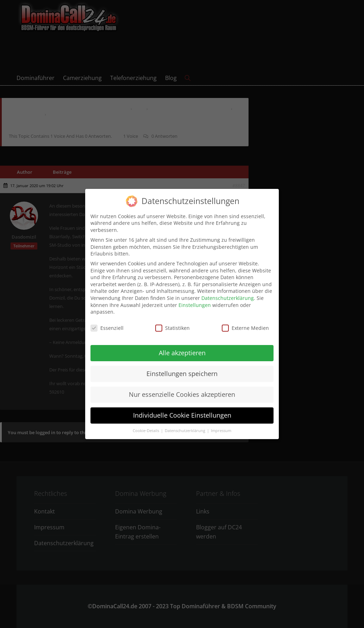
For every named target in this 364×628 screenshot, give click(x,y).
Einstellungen (195, 300)
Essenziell (107, 323)
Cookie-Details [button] (146, 425)
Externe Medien (245, 323)
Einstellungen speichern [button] (182, 369)
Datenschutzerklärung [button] (186, 425)
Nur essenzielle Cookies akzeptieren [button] (182, 389)
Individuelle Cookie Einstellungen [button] (182, 410)
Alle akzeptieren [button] (182, 348)
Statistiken (172, 323)
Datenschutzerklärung (228, 293)
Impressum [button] (221, 425)
